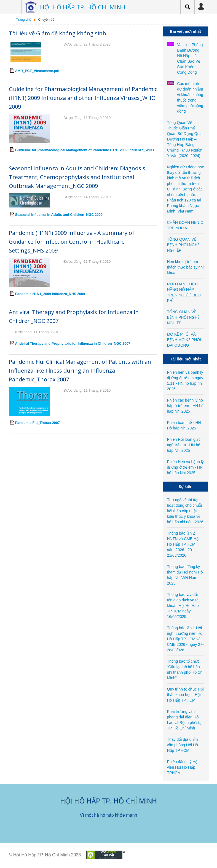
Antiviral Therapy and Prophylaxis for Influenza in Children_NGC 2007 (73, 344)
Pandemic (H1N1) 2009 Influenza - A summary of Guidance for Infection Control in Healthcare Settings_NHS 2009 (72, 242)
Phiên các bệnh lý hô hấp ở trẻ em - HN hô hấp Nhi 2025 (185, 406)
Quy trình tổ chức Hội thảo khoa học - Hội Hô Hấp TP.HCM (185, 695)
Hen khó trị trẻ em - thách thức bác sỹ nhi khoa (185, 267)
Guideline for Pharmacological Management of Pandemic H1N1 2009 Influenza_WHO (85, 150)
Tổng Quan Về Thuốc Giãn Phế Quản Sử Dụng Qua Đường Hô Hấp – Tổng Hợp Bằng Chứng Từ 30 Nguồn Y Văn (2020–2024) (185, 139)
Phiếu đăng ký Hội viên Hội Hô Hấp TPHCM (183, 767)
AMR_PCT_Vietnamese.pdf (37, 71)
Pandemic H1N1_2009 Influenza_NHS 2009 (50, 294)
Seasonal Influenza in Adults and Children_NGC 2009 (59, 215)
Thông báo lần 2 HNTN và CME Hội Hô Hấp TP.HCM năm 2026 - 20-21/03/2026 (183, 544)
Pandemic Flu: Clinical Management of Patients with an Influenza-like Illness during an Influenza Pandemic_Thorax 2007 (80, 371)
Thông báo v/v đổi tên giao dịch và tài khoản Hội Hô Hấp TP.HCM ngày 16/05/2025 (183, 606)
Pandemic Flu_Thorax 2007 (37, 423)
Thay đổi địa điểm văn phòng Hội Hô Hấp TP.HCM (183, 745)
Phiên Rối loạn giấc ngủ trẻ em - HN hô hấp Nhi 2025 (184, 445)
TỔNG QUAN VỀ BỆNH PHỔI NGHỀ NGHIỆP (183, 245)
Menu (13, 7)
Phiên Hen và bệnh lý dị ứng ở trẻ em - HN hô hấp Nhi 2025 (185, 467)
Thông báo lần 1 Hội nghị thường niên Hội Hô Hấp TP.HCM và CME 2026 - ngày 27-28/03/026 (185, 639)
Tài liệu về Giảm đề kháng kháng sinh (57, 33)
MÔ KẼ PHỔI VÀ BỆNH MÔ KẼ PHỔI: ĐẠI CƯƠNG (185, 340)
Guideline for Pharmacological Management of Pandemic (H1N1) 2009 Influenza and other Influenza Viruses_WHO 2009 (83, 98)
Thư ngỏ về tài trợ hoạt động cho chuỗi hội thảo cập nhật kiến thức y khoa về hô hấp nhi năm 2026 (185, 511)
